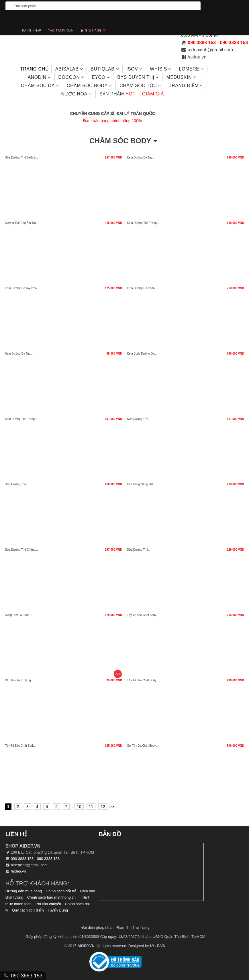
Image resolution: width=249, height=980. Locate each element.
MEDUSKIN (182, 77)
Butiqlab (105, 69)
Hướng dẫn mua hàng (24, 891)
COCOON (72, 77)
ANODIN (40, 77)
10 (79, 807)
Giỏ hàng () (94, 29)
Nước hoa (77, 94)
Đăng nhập (32, 31)
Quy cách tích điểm (28, 910)
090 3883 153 (202, 43)
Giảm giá (153, 94)
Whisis (161, 69)
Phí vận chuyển (48, 904)
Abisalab (70, 69)
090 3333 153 (234, 43)
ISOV (135, 69)
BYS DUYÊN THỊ (138, 77)
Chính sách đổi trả (61, 891)
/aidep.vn (197, 57)
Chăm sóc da (41, 85)
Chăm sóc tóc (141, 85)
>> (112, 807)
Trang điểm (186, 85)
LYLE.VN (158, 946)
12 (103, 807)
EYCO (101, 77)
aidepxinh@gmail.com (210, 50)
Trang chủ (34, 69)
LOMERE (192, 69)
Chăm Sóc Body (90, 85)
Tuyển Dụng (58, 910)
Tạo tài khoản (61, 31)
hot (117, 94)
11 (91, 807)
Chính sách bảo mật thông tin (51, 897)
